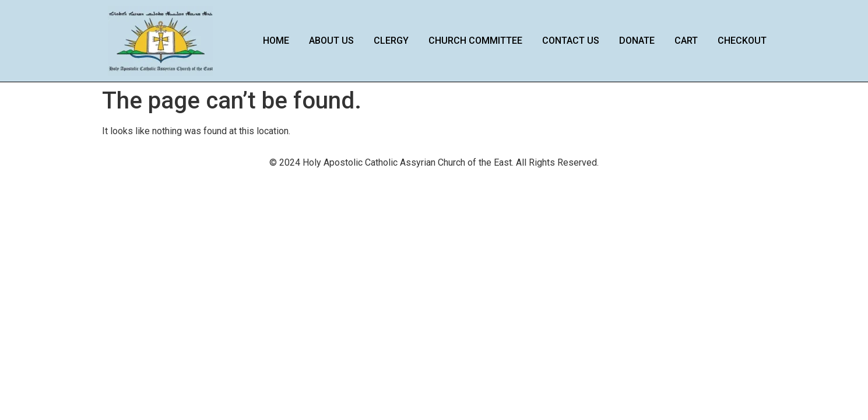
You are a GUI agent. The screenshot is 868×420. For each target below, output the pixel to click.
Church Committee (475, 41)
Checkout (742, 41)
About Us (331, 41)
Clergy (391, 41)
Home (276, 41)
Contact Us (571, 41)
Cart (686, 41)
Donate (637, 41)
